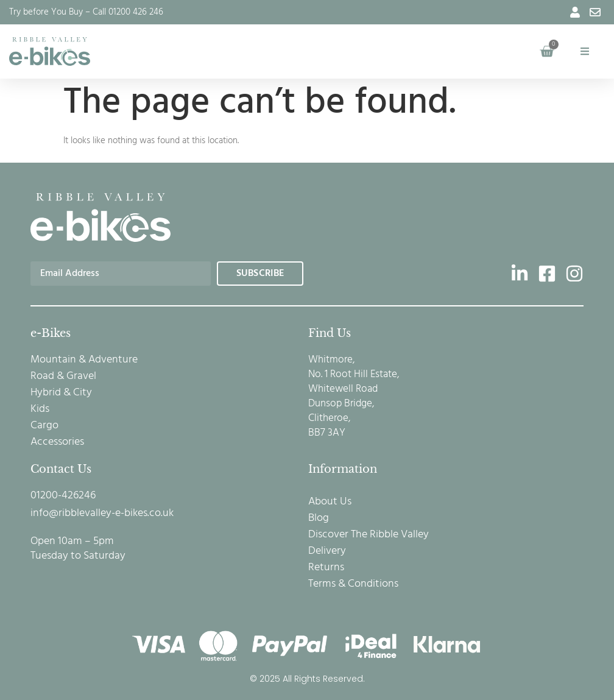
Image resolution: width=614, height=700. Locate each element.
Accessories (57, 442)
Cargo (44, 426)
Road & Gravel (63, 377)
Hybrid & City (61, 393)
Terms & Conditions (353, 584)
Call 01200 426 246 (128, 12)
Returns (326, 568)
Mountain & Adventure (84, 360)
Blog (319, 518)
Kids (40, 409)
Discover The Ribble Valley (369, 535)
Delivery (327, 551)
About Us (330, 502)
